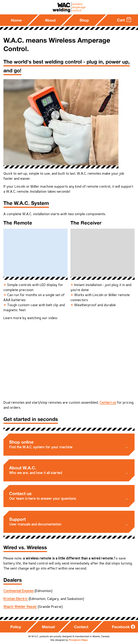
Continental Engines (19, 591)
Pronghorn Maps (78, 640)
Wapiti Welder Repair (20, 607)
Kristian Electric (16, 599)
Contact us (108, 403)
